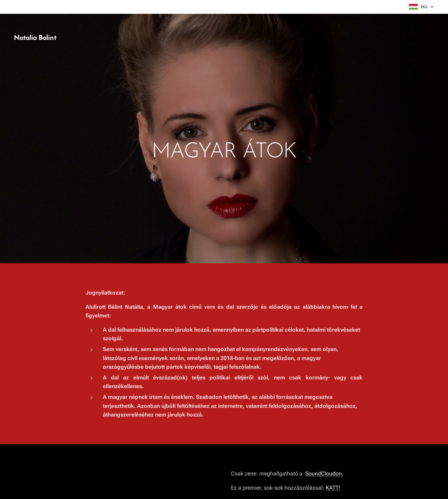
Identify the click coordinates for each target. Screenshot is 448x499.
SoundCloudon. (324, 474)
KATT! (333, 487)
